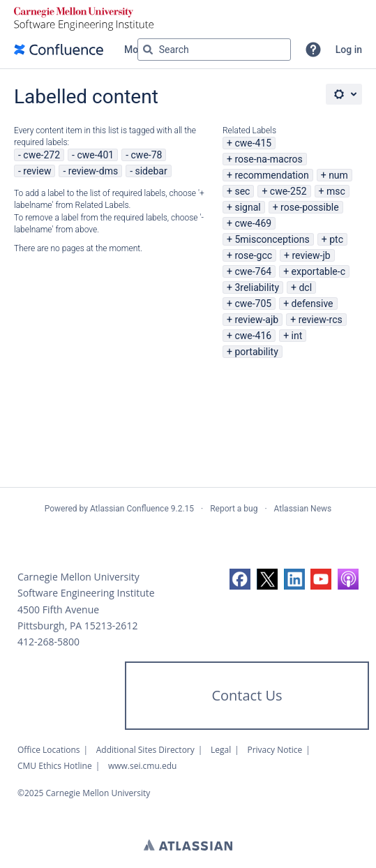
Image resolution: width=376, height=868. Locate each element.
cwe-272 (42, 155)
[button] (313, 50)
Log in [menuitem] (349, 50)
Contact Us (247, 695)
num (338, 175)
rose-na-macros (268, 159)
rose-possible (310, 207)
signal (247, 207)
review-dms (93, 171)
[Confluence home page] (59, 50)
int (297, 336)
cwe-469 (253, 223)
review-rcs (321, 320)
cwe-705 (253, 304)
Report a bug (234, 509)
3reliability (257, 287)
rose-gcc (253, 255)
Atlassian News (303, 509)
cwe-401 (95, 155)
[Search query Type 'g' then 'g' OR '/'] (214, 50)
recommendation (271, 175)
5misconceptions (272, 239)
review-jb (311, 255)
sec (242, 191)
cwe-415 (253, 143)
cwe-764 (253, 271)
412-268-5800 (48, 642)
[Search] (148, 50)
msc (336, 191)
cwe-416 (253, 336)
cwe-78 (147, 155)
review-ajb (256, 320)
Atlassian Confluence (129, 509)
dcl (305, 287)
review (37, 171)
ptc (336, 239)
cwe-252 (288, 191)
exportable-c (318, 271)
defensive (313, 304)
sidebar (151, 171)
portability (256, 352)
